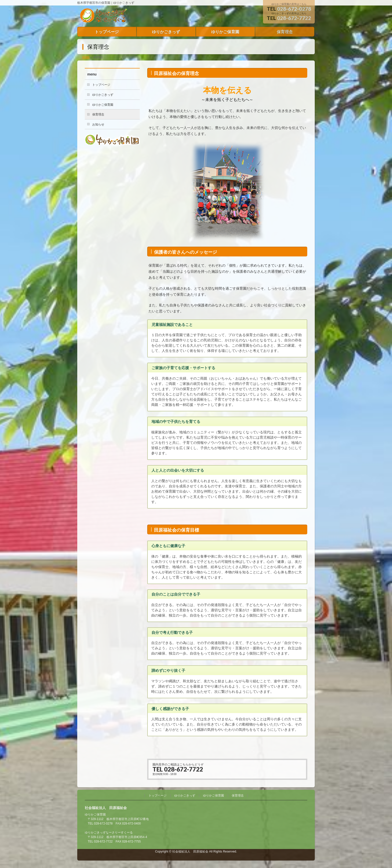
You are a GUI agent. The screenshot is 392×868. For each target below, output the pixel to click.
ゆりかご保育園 (103, 105)
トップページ (101, 85)
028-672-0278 (294, 9)
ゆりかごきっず (103, 95)
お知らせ (98, 124)
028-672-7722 (294, 18)
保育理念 (98, 114)
